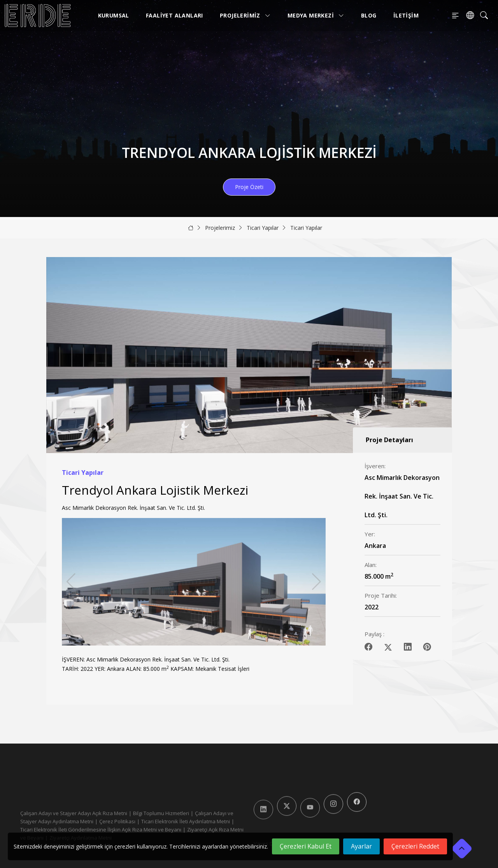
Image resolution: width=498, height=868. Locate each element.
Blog (369, 15)
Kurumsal (114, 15)
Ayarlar (361, 846)
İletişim (406, 15)
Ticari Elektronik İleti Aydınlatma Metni (186, 821)
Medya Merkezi (316, 15)
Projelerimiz (245, 15)
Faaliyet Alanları (174, 15)
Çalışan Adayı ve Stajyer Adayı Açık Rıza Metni (74, 813)
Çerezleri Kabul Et (306, 846)
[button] (317, 582)
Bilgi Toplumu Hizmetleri (161, 813)
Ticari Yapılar (263, 228)
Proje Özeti (249, 187)
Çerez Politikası (117, 821)
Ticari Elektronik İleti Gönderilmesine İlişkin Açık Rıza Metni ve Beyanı (101, 829)
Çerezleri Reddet (415, 846)
